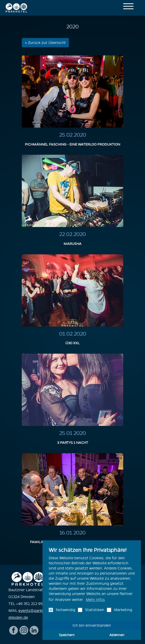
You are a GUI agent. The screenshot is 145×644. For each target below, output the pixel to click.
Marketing (123, 610)
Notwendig (65, 610)
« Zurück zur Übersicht (45, 43)
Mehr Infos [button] (95, 600)
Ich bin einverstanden (92, 625)
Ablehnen (117, 635)
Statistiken (94, 610)
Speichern (67, 635)
